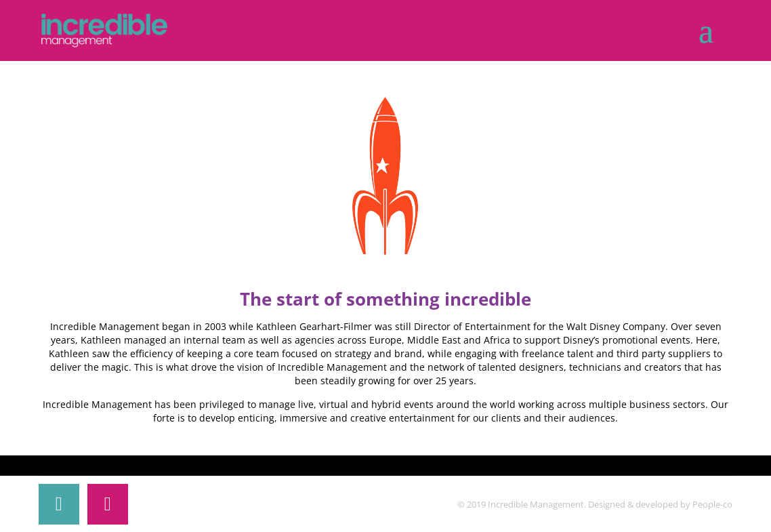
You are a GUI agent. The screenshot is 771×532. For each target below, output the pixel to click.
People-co (712, 504)
